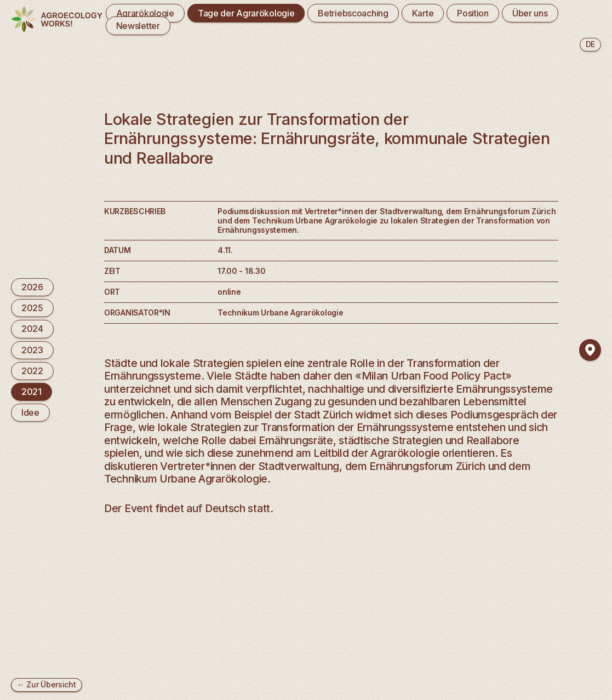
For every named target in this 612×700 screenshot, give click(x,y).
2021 (32, 392)
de (590, 44)
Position (473, 13)
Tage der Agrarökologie (246, 13)
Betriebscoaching (353, 13)
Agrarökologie (145, 13)
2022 (32, 371)
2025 (32, 308)
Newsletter (138, 26)
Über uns (530, 13)
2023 (32, 349)
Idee (30, 412)
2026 (32, 287)
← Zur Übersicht (47, 684)
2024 (32, 329)
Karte (423, 13)
